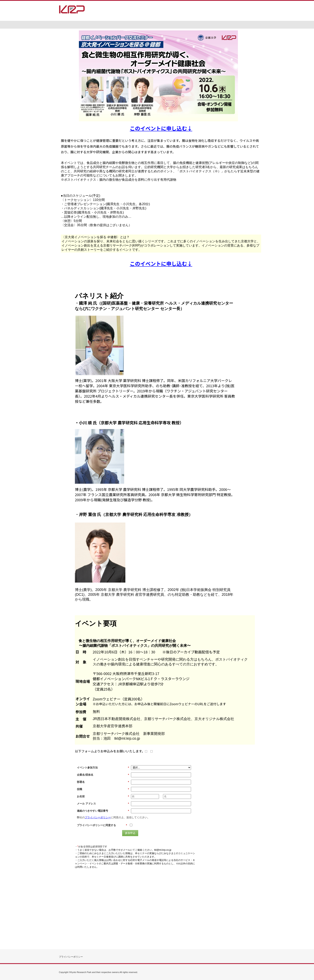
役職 (103, 789)
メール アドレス (103, 804)
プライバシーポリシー (98, 817)
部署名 (103, 782)
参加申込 (130, 833)
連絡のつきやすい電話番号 (103, 811)
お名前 (103, 796)
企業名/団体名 (103, 775)
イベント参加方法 (103, 768)
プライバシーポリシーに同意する (102, 825)
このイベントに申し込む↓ (161, 128)
